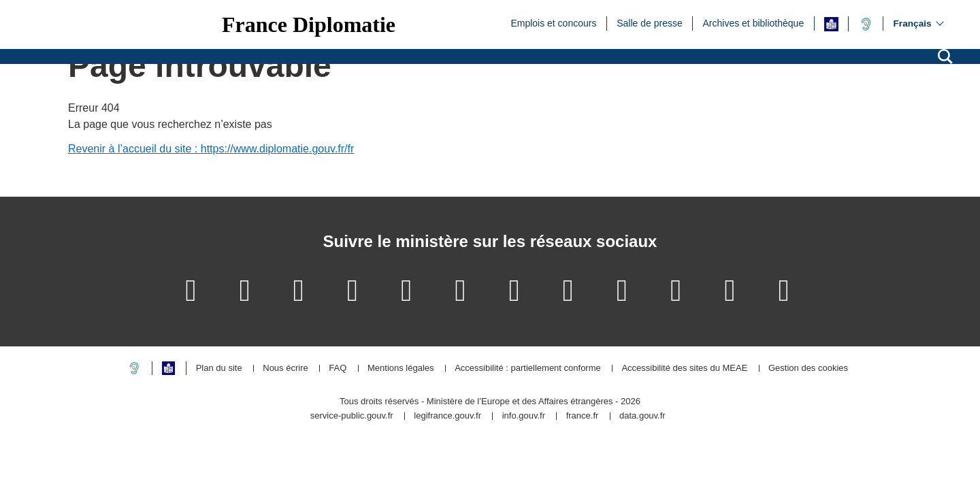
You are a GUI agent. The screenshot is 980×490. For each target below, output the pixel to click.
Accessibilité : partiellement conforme (528, 369)
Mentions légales (401, 369)
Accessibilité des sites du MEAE (684, 369)
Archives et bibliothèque (754, 22)
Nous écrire (285, 369)
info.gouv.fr (524, 416)
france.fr (583, 416)
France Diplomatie (309, 24)
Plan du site (219, 369)
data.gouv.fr (642, 416)
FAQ (338, 369)
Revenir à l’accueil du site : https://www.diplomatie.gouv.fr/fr (211, 149)
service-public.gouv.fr (352, 416)
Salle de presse (650, 22)
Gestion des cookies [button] (808, 369)
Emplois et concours (553, 22)
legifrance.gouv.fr (447, 416)
